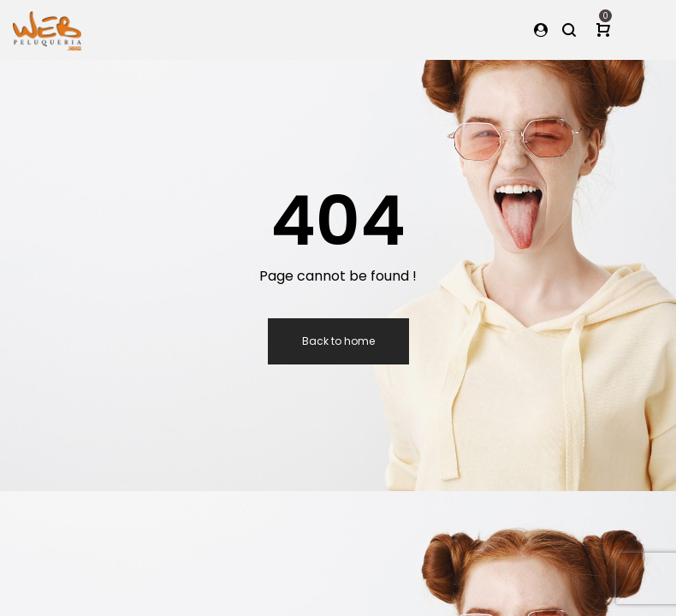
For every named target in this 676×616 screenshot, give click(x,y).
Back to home (338, 341)
